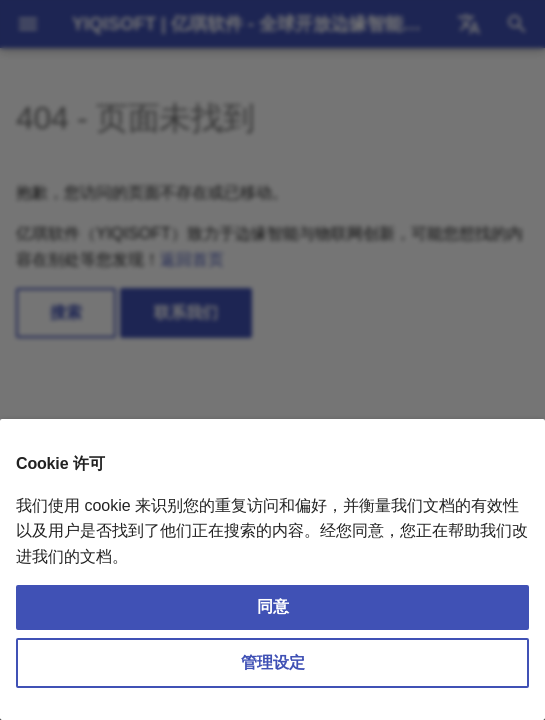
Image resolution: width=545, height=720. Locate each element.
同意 (273, 606)
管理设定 (273, 662)
